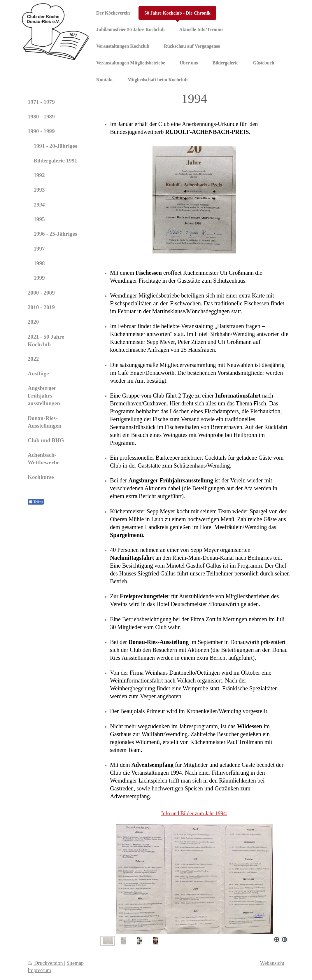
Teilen (36, 502)
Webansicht (272, 963)
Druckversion (46, 963)
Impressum (39, 970)
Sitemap (75, 963)
